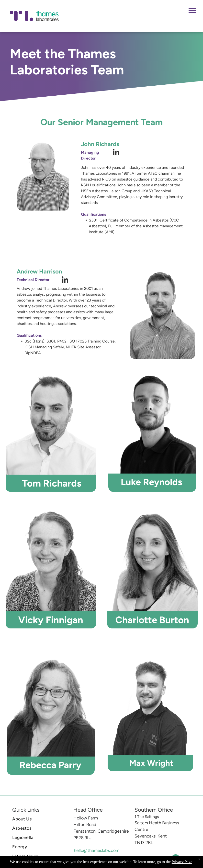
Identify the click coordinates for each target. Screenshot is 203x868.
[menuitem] (39, 819)
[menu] (192, 10)
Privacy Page (182, 862)
